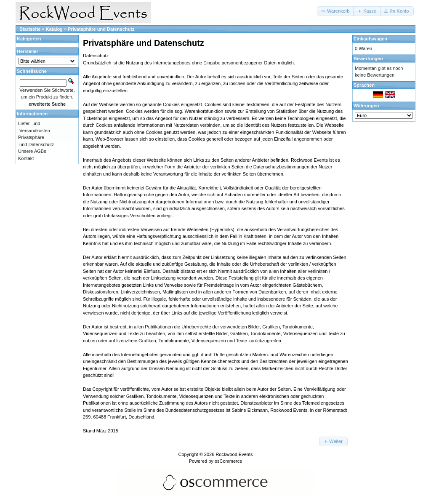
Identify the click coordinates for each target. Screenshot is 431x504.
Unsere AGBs (32, 151)
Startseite (30, 29)
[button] (336, 11)
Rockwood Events (234, 454)
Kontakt (26, 158)
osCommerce (228, 461)
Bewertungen (368, 59)
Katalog (54, 29)
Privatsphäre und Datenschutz (101, 29)
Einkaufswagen (370, 39)
